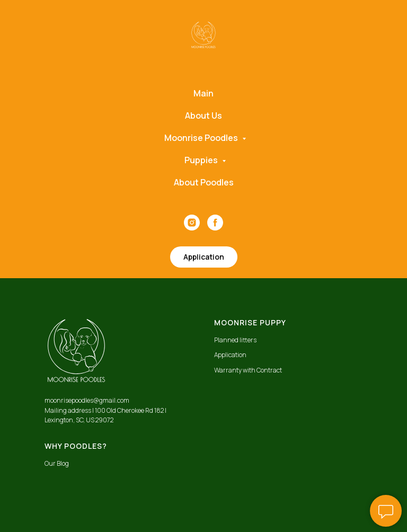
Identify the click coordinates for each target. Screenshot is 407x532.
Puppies (202, 160)
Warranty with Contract (248, 370)
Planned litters (235, 340)
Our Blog (57, 463)
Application (230, 355)
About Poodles (204, 182)
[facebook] (215, 223)
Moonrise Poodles (202, 138)
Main (203, 93)
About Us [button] (203, 116)
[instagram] (192, 223)
